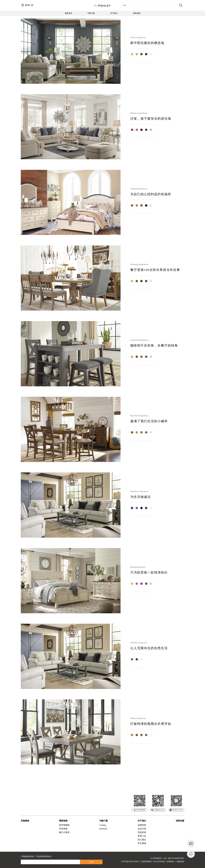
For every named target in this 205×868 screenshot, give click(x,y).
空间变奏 (63, 829)
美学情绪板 (64, 825)
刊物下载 (91, 13)
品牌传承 (142, 825)
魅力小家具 (64, 832)
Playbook (103, 829)
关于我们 (114, 13)
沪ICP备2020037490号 (130, 862)
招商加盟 (136, 13)
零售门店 (142, 836)
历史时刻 (142, 832)
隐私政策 (181, 862)
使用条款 (170, 862)
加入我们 (142, 840)
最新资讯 (69, 13)
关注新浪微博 (139, 810)
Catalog (103, 825)
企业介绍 (142, 829)
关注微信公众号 (158, 810)
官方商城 (142, 843)
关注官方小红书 (176, 810)
